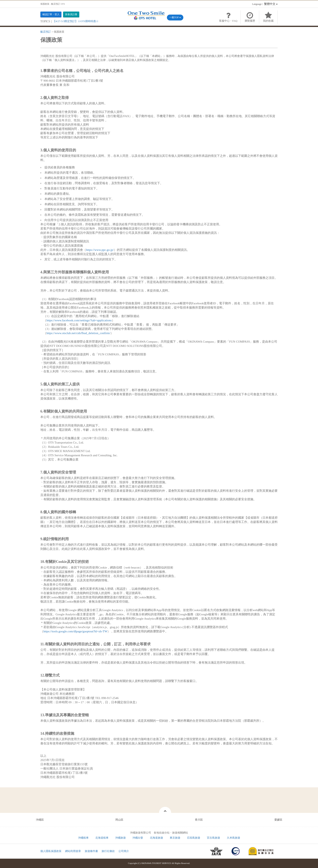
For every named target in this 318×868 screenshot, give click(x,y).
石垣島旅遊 (194, 838)
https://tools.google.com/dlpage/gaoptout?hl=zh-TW (75, 631)
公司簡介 (124, 851)
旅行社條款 (108, 851)
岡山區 (119, 820)
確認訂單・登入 (51, 14)
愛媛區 (278, 820)
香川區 (199, 820)
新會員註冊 (71, 14)
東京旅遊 (175, 838)
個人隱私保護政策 (51, 851)
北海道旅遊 (156, 838)
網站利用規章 (73, 851)
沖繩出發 (138, 838)
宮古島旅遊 (213, 838)
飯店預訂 (46, 32)
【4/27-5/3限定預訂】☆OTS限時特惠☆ (76, 21)
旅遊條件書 (91, 851)
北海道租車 (102, 838)
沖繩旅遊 (120, 838)
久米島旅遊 (234, 838)
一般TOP (175, 17)
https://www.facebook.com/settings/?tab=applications (79, 320)
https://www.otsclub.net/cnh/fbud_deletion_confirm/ (78, 333)
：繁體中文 (265, 4)
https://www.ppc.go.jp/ (100, 250)
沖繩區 (40, 820)
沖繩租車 (83, 838)
